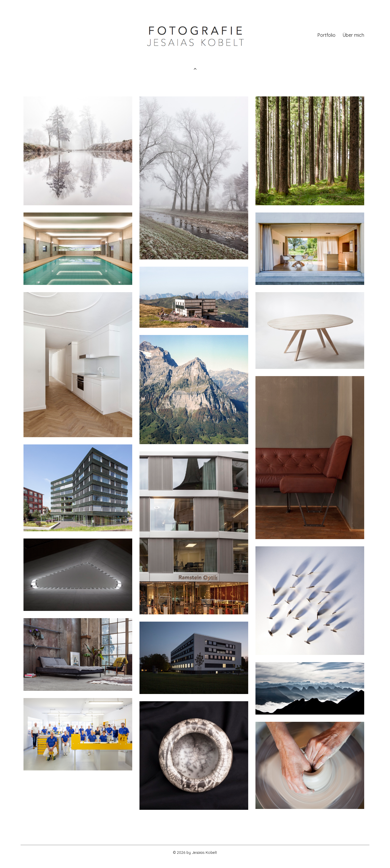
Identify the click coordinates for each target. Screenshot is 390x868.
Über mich (353, 36)
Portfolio (326, 36)
